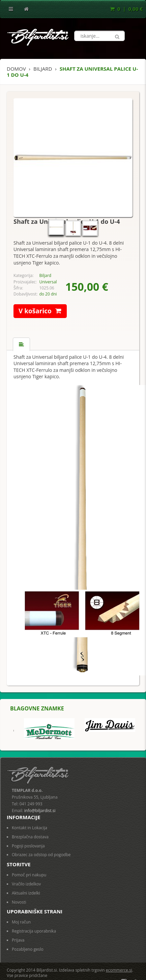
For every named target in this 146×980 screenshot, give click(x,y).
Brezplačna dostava (30, 837)
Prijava (18, 940)
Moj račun (21, 922)
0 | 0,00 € (126, 9)
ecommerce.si (119, 970)
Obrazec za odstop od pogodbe (41, 855)
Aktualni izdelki (26, 893)
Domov (16, 69)
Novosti (19, 902)
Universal (48, 282)
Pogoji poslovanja (28, 846)
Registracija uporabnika (34, 931)
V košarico (43, 311)
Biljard (45, 275)
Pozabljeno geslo (28, 949)
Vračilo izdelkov (26, 884)
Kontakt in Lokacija (30, 828)
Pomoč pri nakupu (29, 875)
